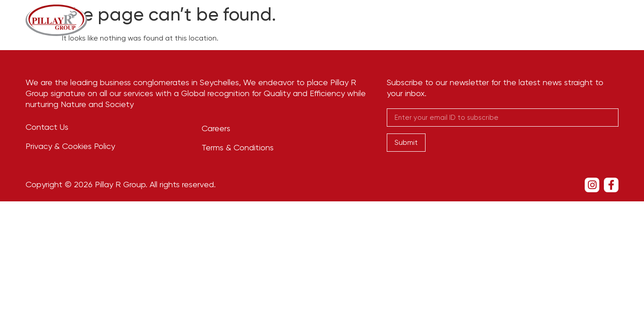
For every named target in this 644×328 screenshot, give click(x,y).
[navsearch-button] (614, 20)
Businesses (403, 19)
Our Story (340, 19)
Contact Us (565, 19)
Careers (513, 19)
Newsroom (464, 19)
